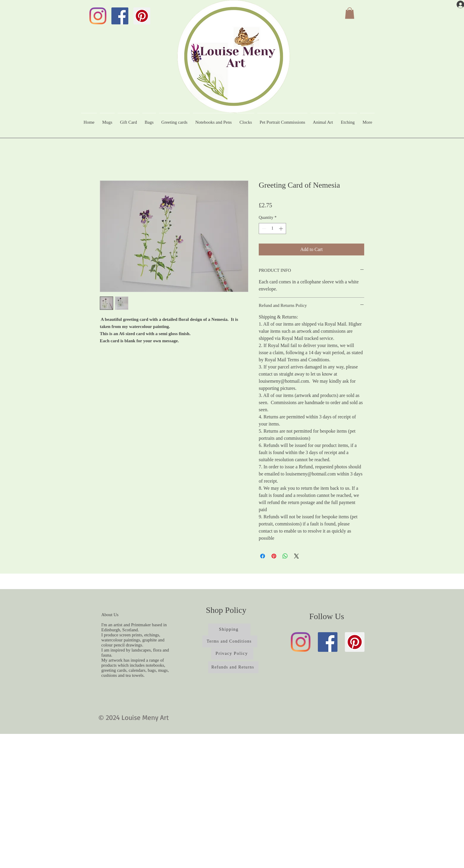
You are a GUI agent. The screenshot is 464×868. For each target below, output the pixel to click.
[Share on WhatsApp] (285, 556)
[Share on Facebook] (263, 556)
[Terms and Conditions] (230, 641)
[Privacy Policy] (232, 654)
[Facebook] (120, 16)
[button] (350, 13)
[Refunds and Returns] (233, 667)
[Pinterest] (142, 16)
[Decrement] (263, 229)
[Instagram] (98, 16)
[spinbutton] (272, 229)
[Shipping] (229, 630)
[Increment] (281, 229)
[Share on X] (296, 556)
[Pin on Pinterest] (274, 556)
